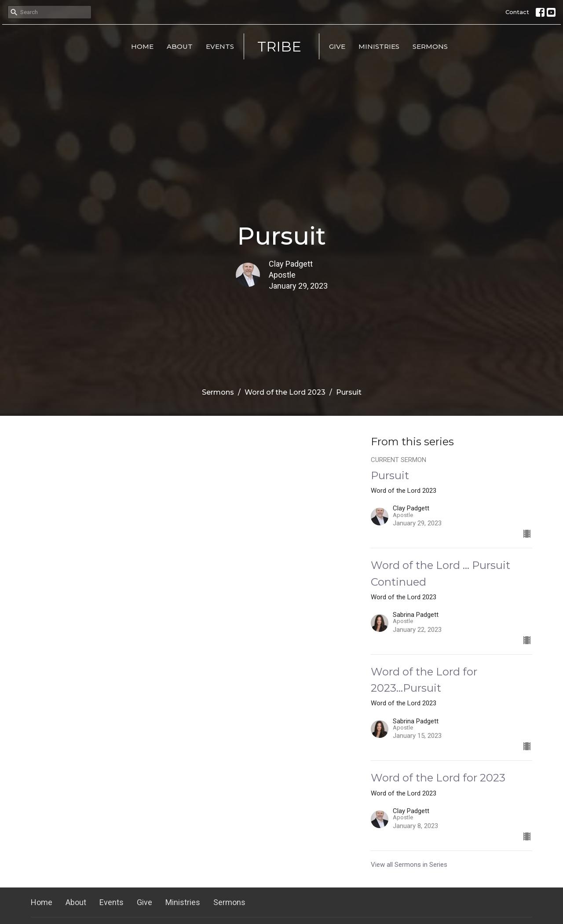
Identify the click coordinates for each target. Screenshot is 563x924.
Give (337, 46)
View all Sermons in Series (409, 865)
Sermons (430, 46)
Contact (517, 12)
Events (220, 46)
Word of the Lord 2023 (285, 392)
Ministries (379, 46)
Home (142, 46)
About (180, 46)
